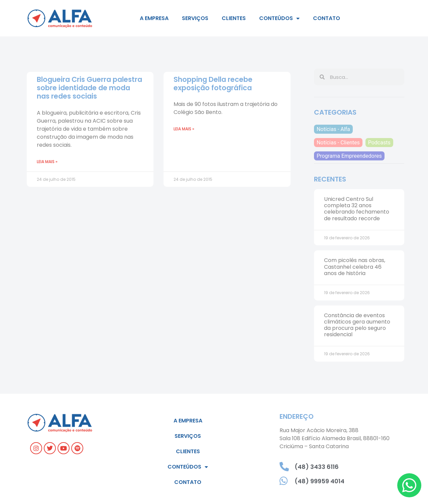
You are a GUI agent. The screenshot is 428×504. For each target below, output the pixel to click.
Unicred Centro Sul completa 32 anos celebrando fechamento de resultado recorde (357, 209)
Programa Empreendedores (349, 156)
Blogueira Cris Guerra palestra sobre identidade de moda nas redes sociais (89, 88)
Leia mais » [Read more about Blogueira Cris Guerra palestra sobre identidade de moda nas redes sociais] (47, 162)
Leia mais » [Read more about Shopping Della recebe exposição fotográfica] (184, 129)
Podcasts (379, 143)
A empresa (154, 18)
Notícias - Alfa (333, 129)
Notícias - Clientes (338, 143)
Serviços (195, 18)
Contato (327, 18)
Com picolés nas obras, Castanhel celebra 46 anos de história (355, 267)
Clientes (234, 18)
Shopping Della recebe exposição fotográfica (213, 84)
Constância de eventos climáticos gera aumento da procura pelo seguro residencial (357, 325)
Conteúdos (279, 18)
